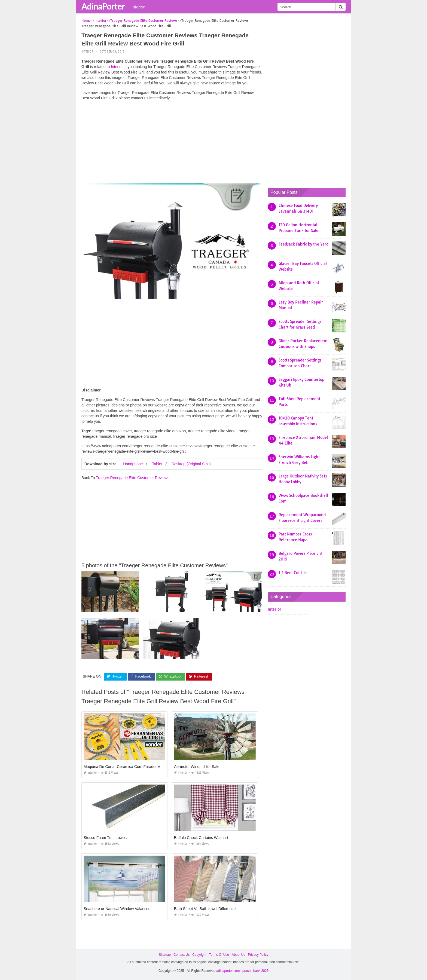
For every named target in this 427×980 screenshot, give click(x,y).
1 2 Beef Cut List (293, 573)
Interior (138, 7)
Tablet (157, 464)
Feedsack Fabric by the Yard (304, 244)
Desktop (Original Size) (191, 464)
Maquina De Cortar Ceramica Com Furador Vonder (127, 767)
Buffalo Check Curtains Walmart (201, 838)
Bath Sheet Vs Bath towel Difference (205, 909)
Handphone (133, 464)
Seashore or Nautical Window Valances (117, 909)
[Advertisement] (172, 143)
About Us (238, 955)
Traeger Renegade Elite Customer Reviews (133, 478)
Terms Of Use (219, 955)
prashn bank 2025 (255, 971)
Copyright (199, 955)
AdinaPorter (103, 6)
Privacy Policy (258, 955)
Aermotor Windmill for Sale (197, 767)
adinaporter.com (228, 971)
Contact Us (182, 955)
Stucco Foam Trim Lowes (105, 838)
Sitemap (165, 955)
